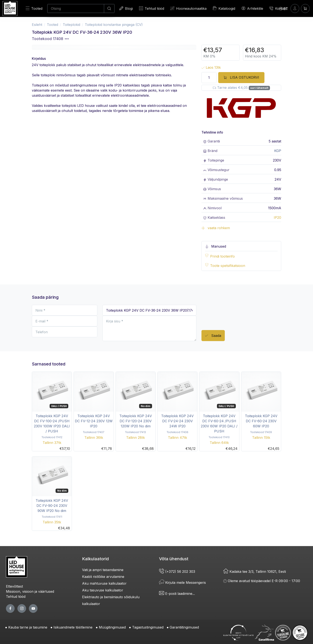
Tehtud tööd (152, 8)
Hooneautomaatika (189, 8)
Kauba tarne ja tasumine (28, 627)
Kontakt (278, 8)
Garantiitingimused (184, 627)
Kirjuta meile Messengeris (182, 583)
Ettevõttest (14, 586)
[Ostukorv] (305, 8)
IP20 (277, 217)
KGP (278, 151)
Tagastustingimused (148, 627)
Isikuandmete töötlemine (73, 627)
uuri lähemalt (259, 88)
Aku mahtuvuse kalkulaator (104, 583)
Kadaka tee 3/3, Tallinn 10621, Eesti (255, 572)
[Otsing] (76, 8)
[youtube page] (33, 608)
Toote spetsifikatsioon (228, 266)
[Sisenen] (295, 8)
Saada (213, 336)
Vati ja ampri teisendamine (103, 570)
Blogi (126, 8)
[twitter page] (22, 608)
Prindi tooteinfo (222, 256)
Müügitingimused (112, 627)
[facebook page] (10, 608)
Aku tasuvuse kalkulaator (103, 590)
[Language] (284, 8)
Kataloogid (224, 8)
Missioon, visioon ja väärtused (30, 591)
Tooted (34, 8)
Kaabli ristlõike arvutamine (103, 577)
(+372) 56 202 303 (177, 572)
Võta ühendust (174, 559)
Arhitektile (252, 8)
